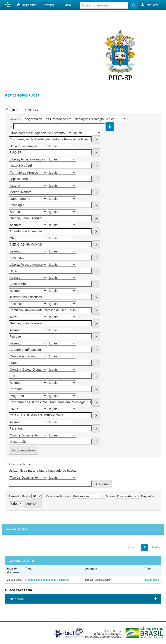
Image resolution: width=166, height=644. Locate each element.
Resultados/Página (20, 496)
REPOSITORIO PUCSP (22, 95)
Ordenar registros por (58, 496)
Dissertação (152, 580)
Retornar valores (23, 450)
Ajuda (67, 5)
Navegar (50, 5)
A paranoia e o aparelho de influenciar (47, 580)
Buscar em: (15, 119)
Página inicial (27, 5)
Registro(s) (147, 496)
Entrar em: (151, 5)
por (10, 126)
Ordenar (110, 496)
